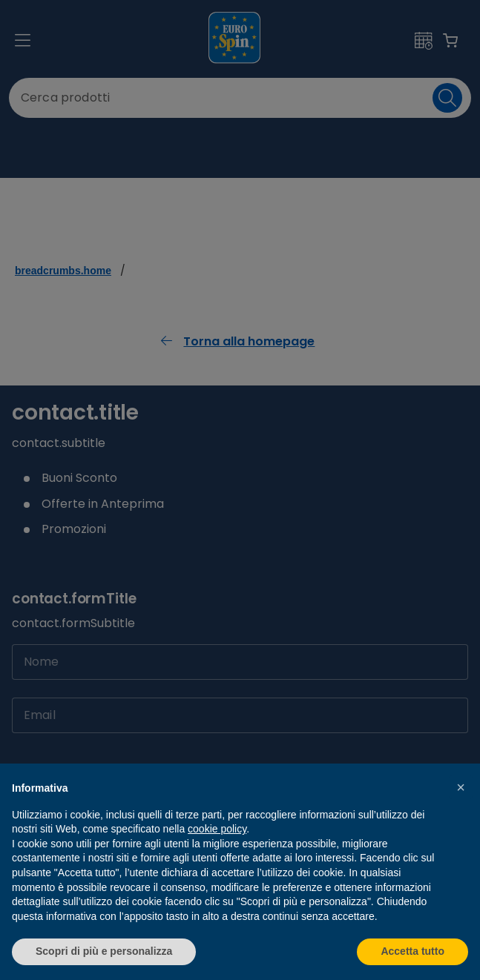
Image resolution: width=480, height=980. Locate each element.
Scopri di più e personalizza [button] (104, 951)
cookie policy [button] (217, 829)
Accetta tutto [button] (412, 951)
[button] (461, 787)
